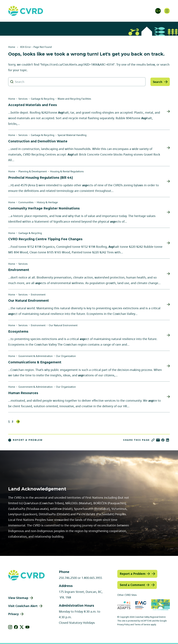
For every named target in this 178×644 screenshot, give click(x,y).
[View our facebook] (16, 627)
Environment (38, 294)
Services (23, 99)
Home (12, 47)
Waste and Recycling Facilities (74, 99)
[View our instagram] (10, 627)
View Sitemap (18, 598)
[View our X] (22, 627)
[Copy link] (153, 440)
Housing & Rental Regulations (67, 171)
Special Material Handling (72, 135)
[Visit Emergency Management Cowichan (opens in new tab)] (141, 605)
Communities (26, 202)
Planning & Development (33, 171)
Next (18, 422)
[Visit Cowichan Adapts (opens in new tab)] (124, 605)
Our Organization (66, 356)
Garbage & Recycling (43, 99)
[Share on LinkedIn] (168, 440)
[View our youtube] (27, 627)
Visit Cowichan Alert (23, 606)
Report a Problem (25, 440)
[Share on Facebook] (163, 440)
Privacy (13, 614)
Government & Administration (36, 356)
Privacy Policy (124, 625)
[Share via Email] (158, 440)
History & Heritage (47, 202)
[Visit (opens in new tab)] (161, 605)
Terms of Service (142, 625)
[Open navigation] (167, 11)
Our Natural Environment (63, 325)
